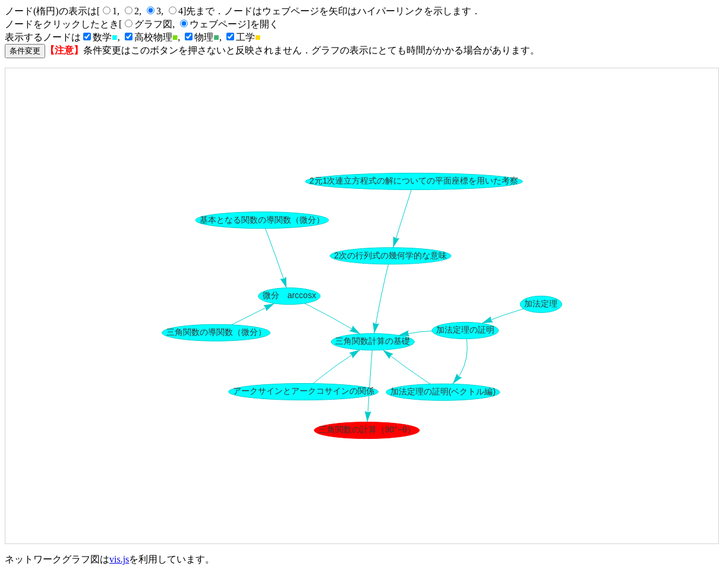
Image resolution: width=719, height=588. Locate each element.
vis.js (119, 559)
